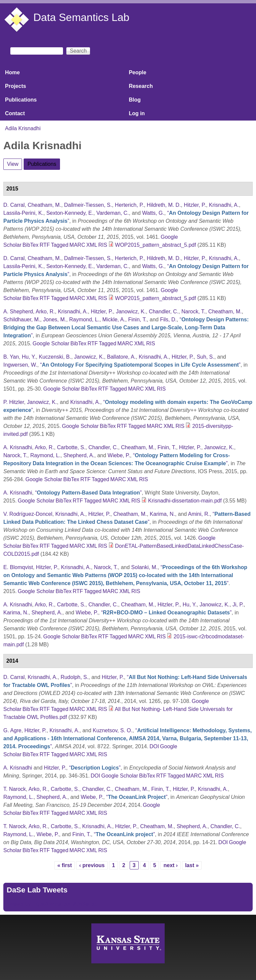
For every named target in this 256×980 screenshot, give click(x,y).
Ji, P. (238, 605)
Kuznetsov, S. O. (112, 730)
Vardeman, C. (113, 213)
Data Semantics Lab (81, 17)
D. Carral (14, 205)
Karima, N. (162, 514)
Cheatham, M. (44, 205)
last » (192, 865)
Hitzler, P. (195, 205)
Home (12, 72)
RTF (45, 245)
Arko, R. (45, 312)
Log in (137, 113)
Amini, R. (199, 514)
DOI (154, 746)
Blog (135, 100)
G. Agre (12, 730)
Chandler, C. (163, 312)
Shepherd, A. (79, 455)
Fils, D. (168, 320)
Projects (15, 86)
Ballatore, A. (121, 357)
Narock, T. (193, 312)
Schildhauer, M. (22, 320)
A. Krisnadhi (18, 447)
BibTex (30, 245)
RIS (103, 245)
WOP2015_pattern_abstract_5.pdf (155, 245)
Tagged (60, 245)
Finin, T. (137, 320)
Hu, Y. (29, 357)
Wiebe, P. (119, 455)
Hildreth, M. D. (164, 205)
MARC (77, 245)
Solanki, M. (144, 567)
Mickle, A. (114, 320)
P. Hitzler (14, 402)
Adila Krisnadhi (23, 128)
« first (65, 865)
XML (92, 245)
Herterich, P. (129, 205)
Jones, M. (54, 320)
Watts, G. (153, 213)
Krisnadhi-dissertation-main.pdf (185, 501)
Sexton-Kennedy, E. (70, 213)
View (13, 164)
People (137, 72)
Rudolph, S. (75, 677)
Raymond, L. (84, 320)
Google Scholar (51, 343)
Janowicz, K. (131, 312)
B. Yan (11, 357)
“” (126, 327)
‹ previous (92, 865)
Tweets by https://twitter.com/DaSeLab (52, 904)
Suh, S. (205, 357)
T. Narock (15, 789)
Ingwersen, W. (20, 365)
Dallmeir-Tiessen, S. (88, 205)
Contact (15, 113)
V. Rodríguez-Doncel (28, 514)
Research (141, 86)
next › (170, 865)
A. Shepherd (18, 312)
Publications (21, 100)
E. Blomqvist (18, 567)
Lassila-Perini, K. (23, 213)
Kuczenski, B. (55, 357)
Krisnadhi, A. (224, 205)
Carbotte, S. (71, 447)
